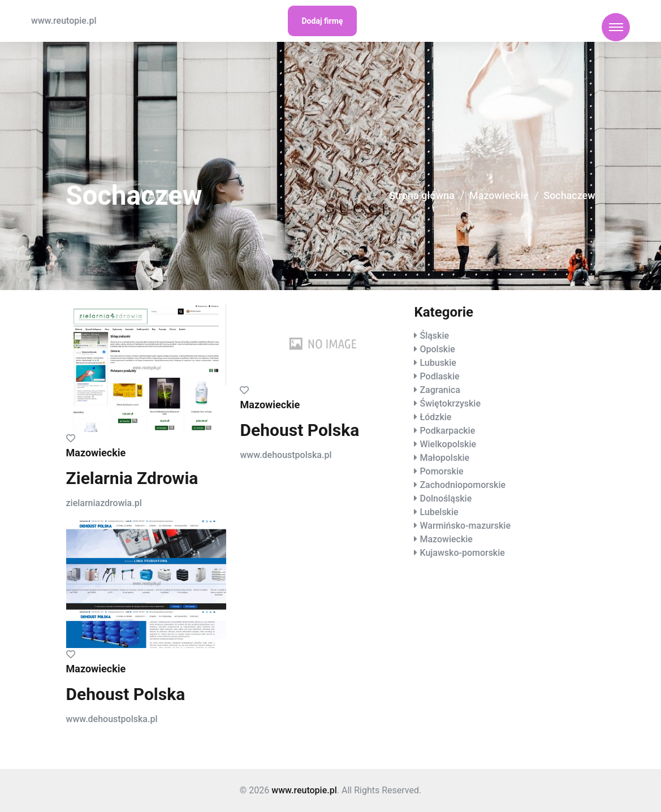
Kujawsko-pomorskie (462, 553)
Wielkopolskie (448, 444)
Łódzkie (435, 417)
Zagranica (440, 390)
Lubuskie (438, 363)
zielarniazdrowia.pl (104, 503)
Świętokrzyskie (450, 403)
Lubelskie (439, 512)
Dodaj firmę (323, 21)
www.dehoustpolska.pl (286, 455)
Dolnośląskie (446, 498)
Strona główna (421, 196)
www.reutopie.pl (64, 21)
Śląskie (434, 336)
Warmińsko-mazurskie (465, 526)
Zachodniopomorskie (463, 485)
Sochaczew (569, 196)
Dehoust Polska (299, 430)
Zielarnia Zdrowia (132, 478)
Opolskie (437, 349)
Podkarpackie (447, 431)
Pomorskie (441, 471)
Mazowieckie (498, 196)
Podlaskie (439, 376)
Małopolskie (444, 458)
